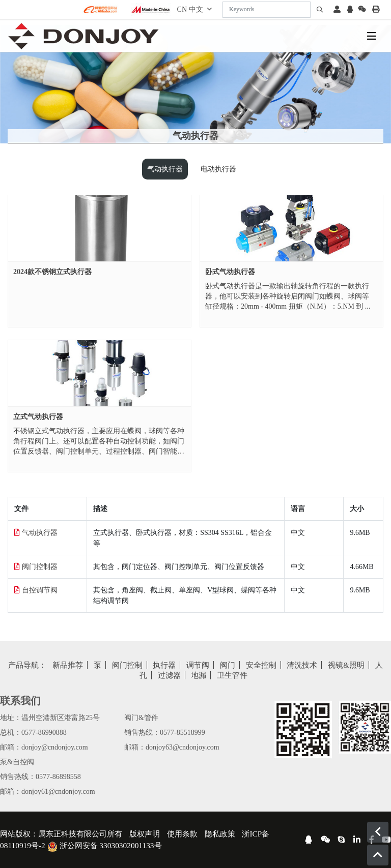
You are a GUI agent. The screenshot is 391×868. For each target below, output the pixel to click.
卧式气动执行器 (230, 272)
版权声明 (145, 834)
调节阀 (198, 665)
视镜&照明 (346, 665)
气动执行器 (165, 169)
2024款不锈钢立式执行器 (52, 272)
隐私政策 (220, 834)
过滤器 (169, 675)
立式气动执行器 (38, 417)
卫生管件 (232, 675)
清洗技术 (302, 665)
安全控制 (261, 665)
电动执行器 (218, 169)
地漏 (199, 675)
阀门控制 (127, 665)
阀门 (228, 665)
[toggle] (372, 36)
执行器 (164, 665)
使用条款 (182, 834)
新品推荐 (68, 665)
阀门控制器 (40, 567)
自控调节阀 (40, 590)
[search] (320, 10)
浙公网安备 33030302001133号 (105, 845)
